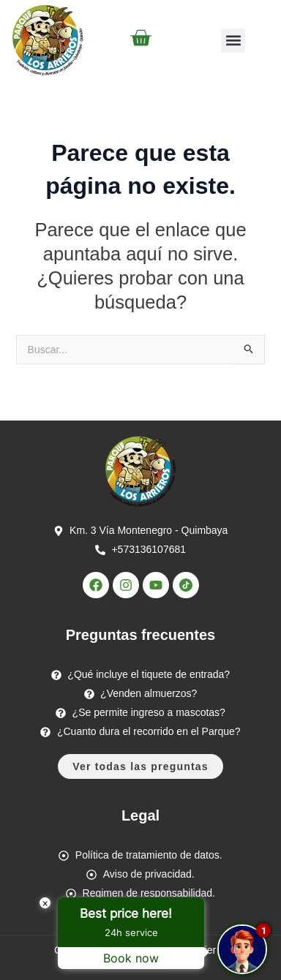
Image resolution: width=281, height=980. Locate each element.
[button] (233, 41)
